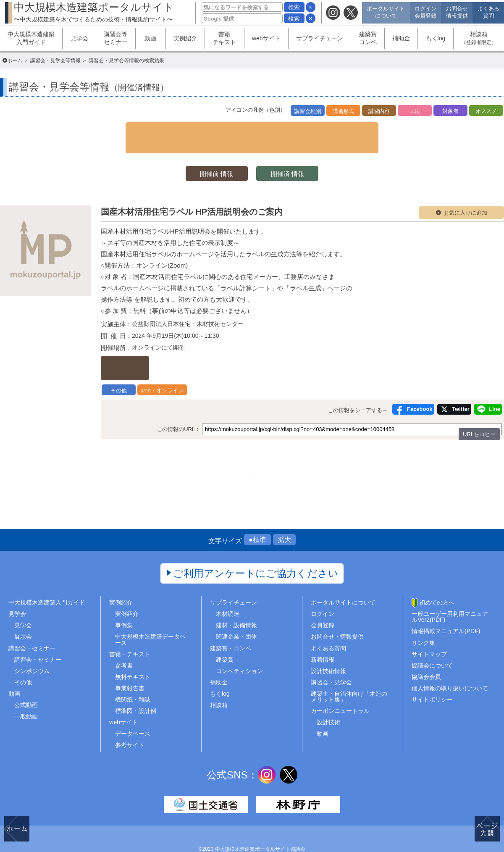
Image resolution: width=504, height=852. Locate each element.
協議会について (432, 645)
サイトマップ (429, 634)
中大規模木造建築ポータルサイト (94, 12)
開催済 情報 (294, 158)
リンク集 (423, 622)
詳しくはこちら (145, 347)
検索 (294, 7)
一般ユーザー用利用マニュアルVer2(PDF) (450, 597)
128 (210, 449)
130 (252, 449)
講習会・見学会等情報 (55, 60)
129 (231, 449)
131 (273, 449)
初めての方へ (437, 582)
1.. (189, 449)
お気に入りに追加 (465, 198)
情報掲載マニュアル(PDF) (446, 611)
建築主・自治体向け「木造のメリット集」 (349, 676)
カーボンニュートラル (340, 691)
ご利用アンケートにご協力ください (256, 553)
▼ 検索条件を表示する (252, 130)
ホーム (15, 60)
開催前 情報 (210, 158)
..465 (315, 449)
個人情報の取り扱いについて (450, 668)
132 (294, 449)
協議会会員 (426, 657)
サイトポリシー (432, 679)
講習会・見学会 (331, 662)
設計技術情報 (328, 650)
